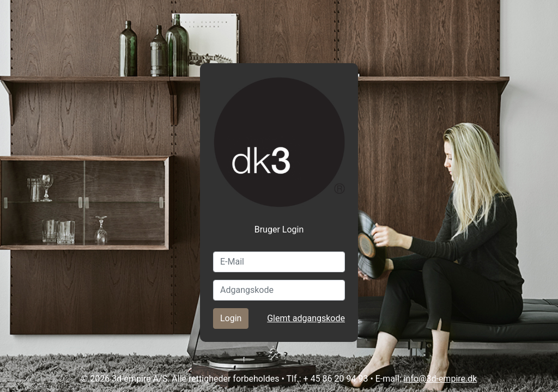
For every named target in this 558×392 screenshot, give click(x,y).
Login (231, 318)
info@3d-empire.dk (441, 379)
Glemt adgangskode (306, 318)
